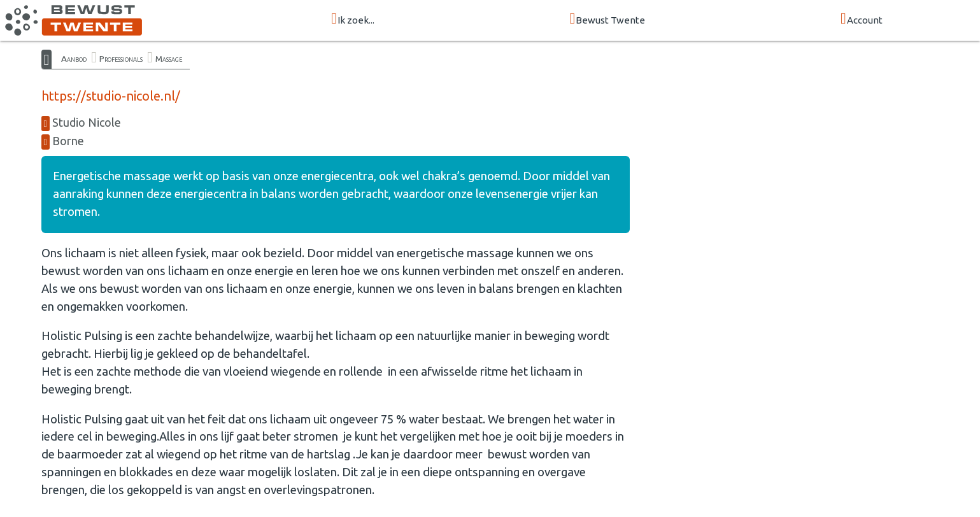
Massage (169, 59)
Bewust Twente (608, 19)
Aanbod (74, 59)
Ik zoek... (353, 19)
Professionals (121, 59)
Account (862, 19)
